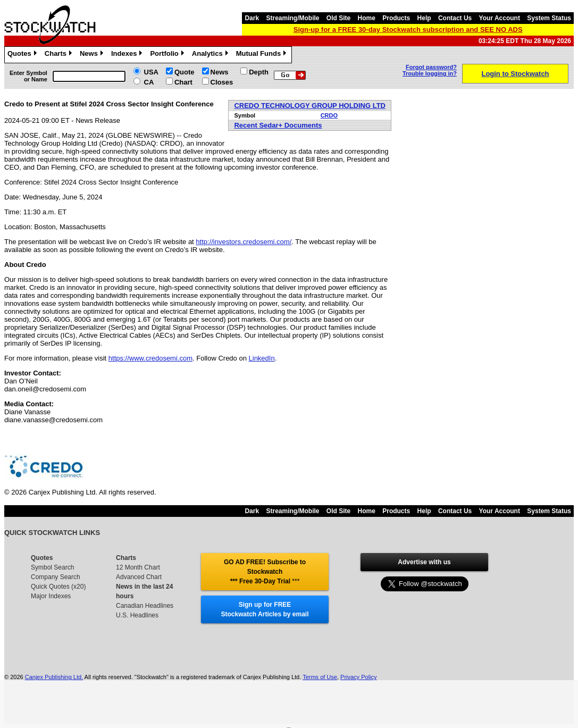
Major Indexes (51, 596)
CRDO (329, 115)
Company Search (56, 577)
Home (367, 18)
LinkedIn (262, 358)
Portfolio (168, 55)
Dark (252, 18)
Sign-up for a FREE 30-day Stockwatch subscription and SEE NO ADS (408, 30)
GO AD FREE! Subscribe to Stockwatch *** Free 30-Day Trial (265, 572)
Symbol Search (52, 567)
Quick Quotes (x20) (58, 587)
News (93, 55)
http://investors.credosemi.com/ (244, 242)
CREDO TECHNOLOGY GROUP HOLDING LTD (310, 106)
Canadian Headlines (145, 606)
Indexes (128, 55)
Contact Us (455, 18)
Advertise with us (424, 562)
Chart (183, 82)
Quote (185, 72)
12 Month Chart (138, 567)
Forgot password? (431, 67)
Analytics (211, 55)
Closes (222, 82)
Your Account (500, 18)
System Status (549, 18)
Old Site (338, 18)
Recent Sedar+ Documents (278, 125)
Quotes (23, 55)
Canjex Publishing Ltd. (54, 677)
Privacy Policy (358, 677)
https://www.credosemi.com (150, 358)
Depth (259, 72)
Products (396, 18)
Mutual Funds (263, 55)
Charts (60, 55)
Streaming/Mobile (292, 18)
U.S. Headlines (137, 615)
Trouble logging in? (430, 73)
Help (424, 18)
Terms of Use (320, 677)
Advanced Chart (139, 577)
